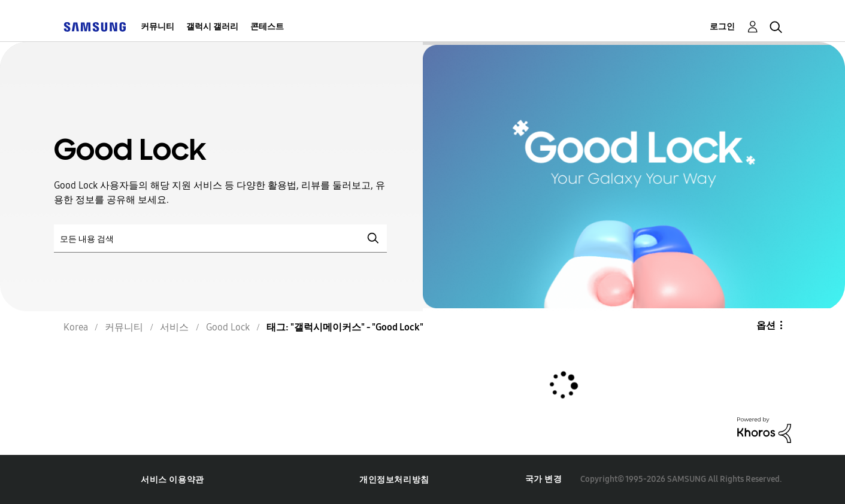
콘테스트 (267, 27)
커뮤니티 (158, 27)
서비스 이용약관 (172, 480)
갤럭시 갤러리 (212, 27)
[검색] (220, 239)
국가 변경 (544, 479)
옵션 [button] (766, 325)
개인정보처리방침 (394, 480)
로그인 (722, 27)
